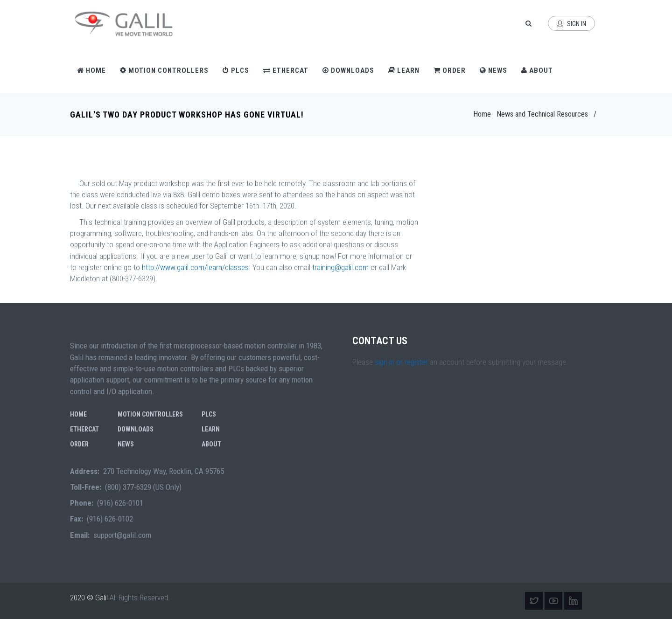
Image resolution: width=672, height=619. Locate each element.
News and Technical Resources (542, 114)
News (493, 70)
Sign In (571, 24)
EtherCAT (286, 70)
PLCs (236, 70)
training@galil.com (340, 267)
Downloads (348, 70)
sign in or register (401, 362)
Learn (404, 70)
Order (450, 70)
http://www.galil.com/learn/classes (195, 267)
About (537, 70)
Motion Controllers (164, 70)
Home (91, 70)
